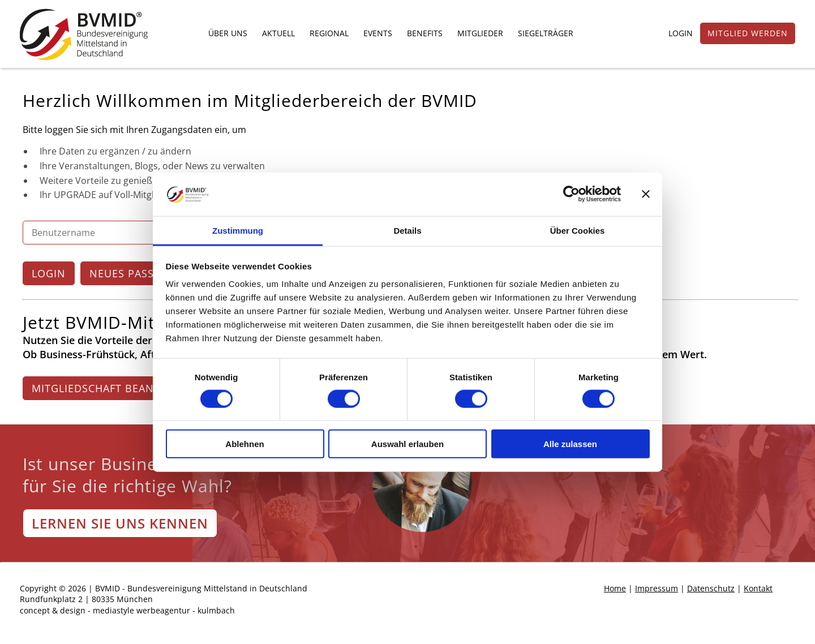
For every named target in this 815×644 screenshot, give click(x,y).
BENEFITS (425, 33)
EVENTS (378, 33)
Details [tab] (407, 231)
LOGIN (681, 33)
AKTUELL (278, 33)
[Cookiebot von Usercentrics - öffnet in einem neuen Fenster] (571, 194)
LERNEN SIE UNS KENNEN (120, 523)
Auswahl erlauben (407, 444)
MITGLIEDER (480, 33)
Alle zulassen (570, 444)
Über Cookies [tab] (578, 231)
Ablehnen (244, 444)
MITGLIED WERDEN (748, 33)
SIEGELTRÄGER (546, 33)
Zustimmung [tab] (238, 231)
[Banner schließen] (646, 194)
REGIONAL (329, 33)
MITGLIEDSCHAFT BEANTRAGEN (114, 388)
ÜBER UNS (228, 33)
